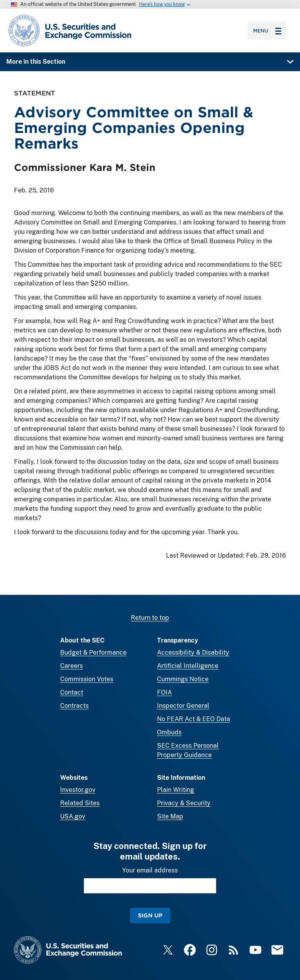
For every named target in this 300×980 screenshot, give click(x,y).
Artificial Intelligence (188, 666)
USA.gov (73, 816)
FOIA (164, 692)
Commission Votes (87, 679)
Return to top (150, 618)
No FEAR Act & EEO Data (194, 719)
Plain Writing (176, 790)
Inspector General (183, 706)
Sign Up (150, 915)
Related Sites (80, 803)
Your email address (150, 870)
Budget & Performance (93, 652)
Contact (72, 692)
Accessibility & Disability (193, 652)
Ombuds (169, 732)
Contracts (74, 706)
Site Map (170, 816)
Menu (267, 31)
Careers (71, 666)
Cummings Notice (183, 679)
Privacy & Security (184, 803)
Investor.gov (78, 790)
